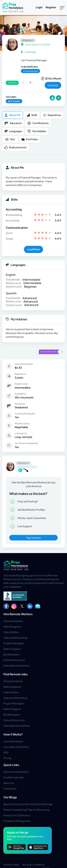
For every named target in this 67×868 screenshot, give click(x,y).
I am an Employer (13, 741)
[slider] (43, 215)
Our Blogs (10, 797)
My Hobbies (37, 131)
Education (13, 123)
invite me (53, 85)
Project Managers (14, 643)
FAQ (6, 752)
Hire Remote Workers (18, 614)
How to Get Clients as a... (18, 815)
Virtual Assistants (13, 621)
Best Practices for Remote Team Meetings (28, 804)
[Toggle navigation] (62, 8)
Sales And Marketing (15, 638)
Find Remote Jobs (15, 674)
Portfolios (30, 139)
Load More (33, 249)
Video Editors (11, 632)
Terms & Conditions (33, 865)
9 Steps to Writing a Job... (18, 821)
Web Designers (12, 626)
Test (10, 139)
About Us (9, 783)
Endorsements (16, 147)
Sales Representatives (17, 665)
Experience (52, 115)
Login (39, 7)
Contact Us (10, 788)
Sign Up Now (34, 538)
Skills (32, 115)
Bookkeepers (12, 654)
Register (51, 7)
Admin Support (12, 649)
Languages (13, 131)
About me (13, 115)
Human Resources (14, 660)
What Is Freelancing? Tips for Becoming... (27, 810)
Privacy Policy (11, 865)
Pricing (7, 758)
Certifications (38, 123)
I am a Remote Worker (16, 747)
